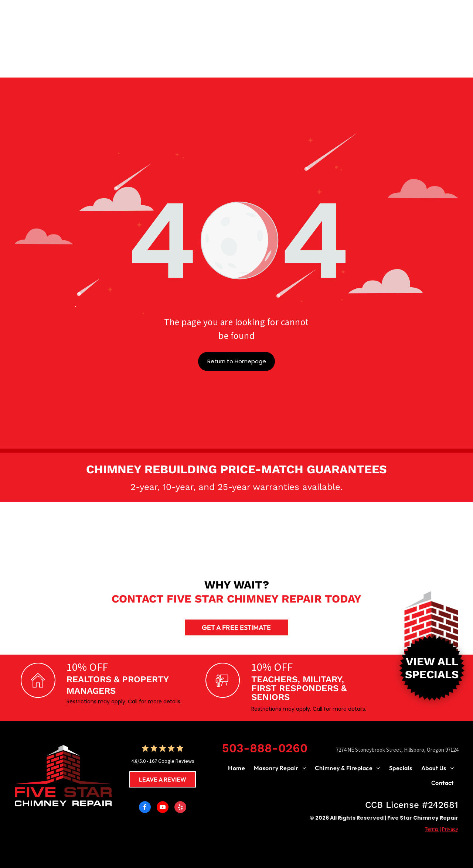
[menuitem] (236, 768)
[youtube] (163, 808)
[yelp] (180, 808)
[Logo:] (181, 535)
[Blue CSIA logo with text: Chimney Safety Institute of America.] (403, 535)
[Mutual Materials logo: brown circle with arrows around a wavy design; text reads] (292, 535)
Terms (432, 829)
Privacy (450, 829)
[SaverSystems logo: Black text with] (70, 535)
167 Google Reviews (172, 761)
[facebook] (145, 808)
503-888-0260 (265, 748)
